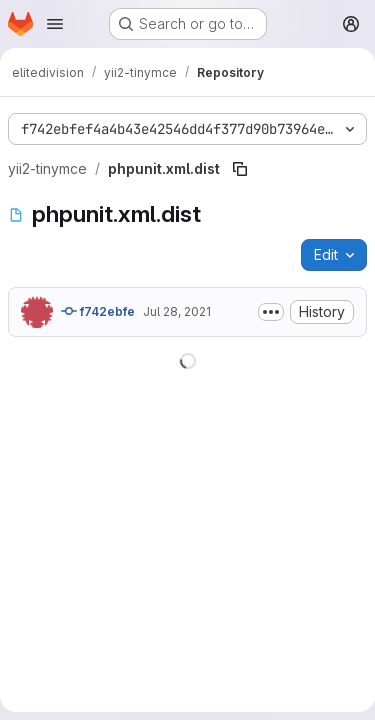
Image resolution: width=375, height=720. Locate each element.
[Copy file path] (240, 169)
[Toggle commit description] (271, 312)
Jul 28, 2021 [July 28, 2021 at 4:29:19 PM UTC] (177, 311)
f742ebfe (98, 311)
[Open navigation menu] (55, 24)
